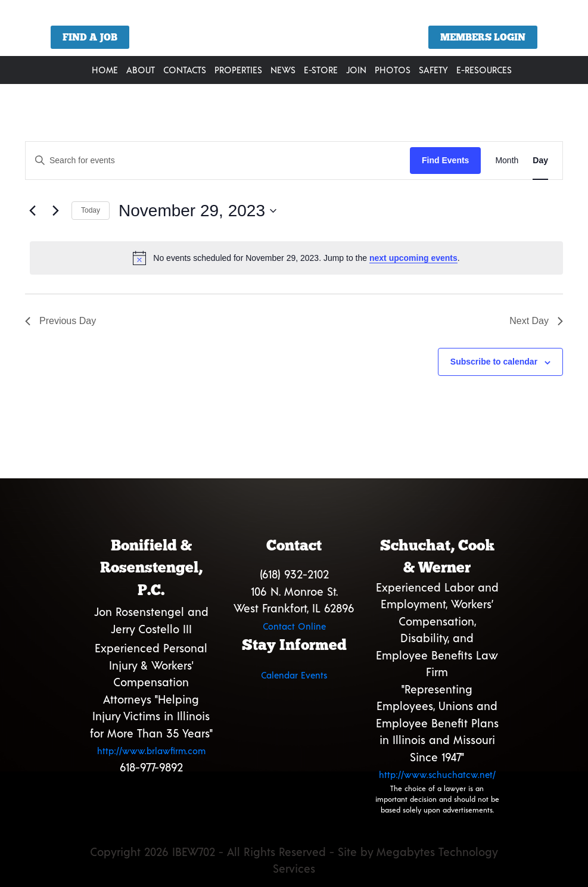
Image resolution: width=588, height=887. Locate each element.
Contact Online (294, 626)
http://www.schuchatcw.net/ (437, 774)
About (141, 70)
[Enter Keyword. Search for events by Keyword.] (218, 161)
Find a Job (90, 37)
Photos (393, 70)
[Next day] (55, 211)
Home (105, 70)
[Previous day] (32, 211)
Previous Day (60, 321)
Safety (433, 70)
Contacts (185, 70)
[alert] (296, 258)
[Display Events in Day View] (540, 161)
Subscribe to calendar (494, 362)
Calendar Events (294, 675)
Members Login (483, 37)
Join (356, 70)
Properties (238, 70)
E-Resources (484, 70)
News (283, 70)
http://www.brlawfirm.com (151, 751)
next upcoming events (413, 258)
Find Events (445, 160)
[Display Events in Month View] (507, 161)
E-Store (321, 70)
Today (91, 210)
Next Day (536, 321)
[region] (294, 32)
